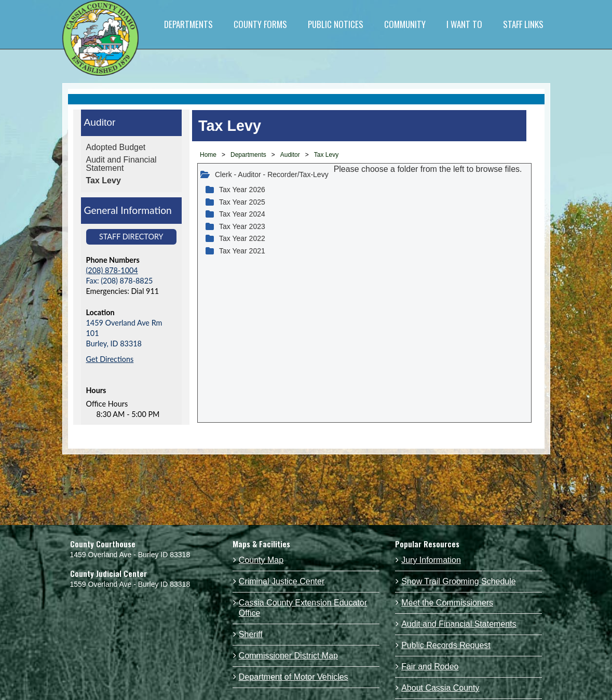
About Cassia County (440, 688)
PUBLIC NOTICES (336, 24)
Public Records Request (446, 645)
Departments (248, 155)
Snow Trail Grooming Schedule (459, 581)
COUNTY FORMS (260, 24)
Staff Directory (131, 237)
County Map (261, 560)
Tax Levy (104, 180)
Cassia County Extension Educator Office (303, 608)
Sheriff (251, 634)
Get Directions (110, 359)
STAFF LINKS (523, 24)
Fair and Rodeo (430, 667)
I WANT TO (464, 24)
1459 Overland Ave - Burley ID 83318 (130, 555)
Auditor (100, 122)
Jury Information (431, 560)
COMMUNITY (405, 24)
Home (208, 155)
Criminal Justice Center (282, 581)
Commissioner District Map (288, 656)
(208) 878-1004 (112, 270)
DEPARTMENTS (188, 24)
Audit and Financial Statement (121, 164)
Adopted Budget (116, 147)
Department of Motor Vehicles (294, 677)
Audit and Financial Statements (459, 624)
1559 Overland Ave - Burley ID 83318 (130, 584)
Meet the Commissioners (447, 603)
